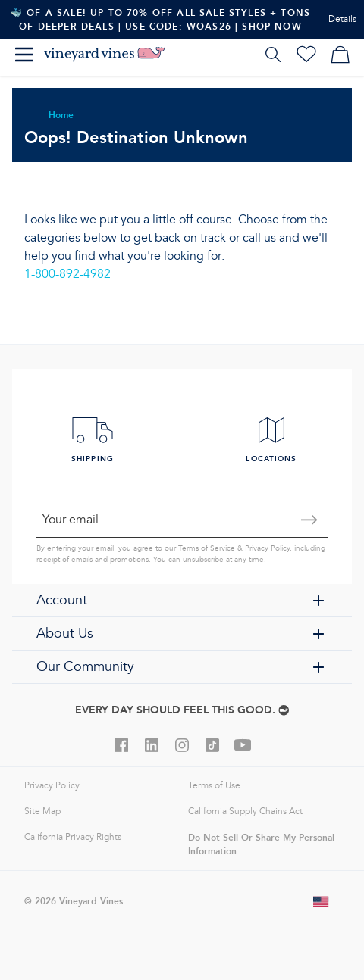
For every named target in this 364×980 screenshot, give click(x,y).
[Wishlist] (306, 55)
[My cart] (340, 55)
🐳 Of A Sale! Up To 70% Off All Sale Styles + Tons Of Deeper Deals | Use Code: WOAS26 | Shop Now (160, 19)
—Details (338, 19)
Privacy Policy (267, 548)
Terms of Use (214, 786)
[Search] (273, 55)
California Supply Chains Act (245, 811)
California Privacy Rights (73, 837)
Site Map (42, 811)
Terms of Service (207, 548)
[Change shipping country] (322, 901)
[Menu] (24, 55)
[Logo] (105, 55)
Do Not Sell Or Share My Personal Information (261, 844)
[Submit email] (309, 520)
